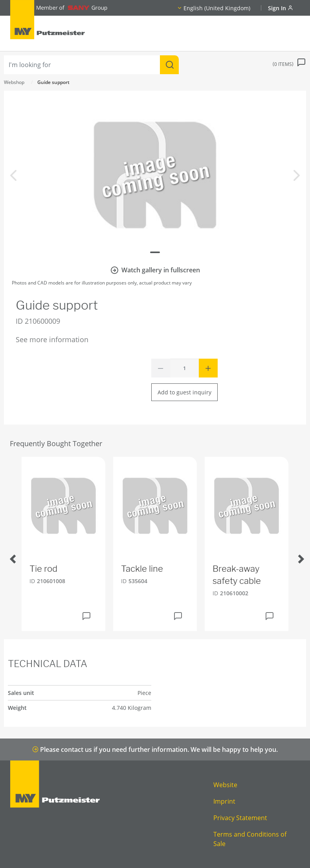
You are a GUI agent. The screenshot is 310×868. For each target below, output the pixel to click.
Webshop (14, 82)
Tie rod (43, 569)
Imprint (224, 801)
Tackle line (142, 569)
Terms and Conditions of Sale (250, 839)
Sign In (281, 8)
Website (225, 785)
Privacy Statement (240, 818)
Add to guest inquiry (184, 392)
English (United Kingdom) (217, 8)
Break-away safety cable (237, 575)
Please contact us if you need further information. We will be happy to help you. (155, 749)
